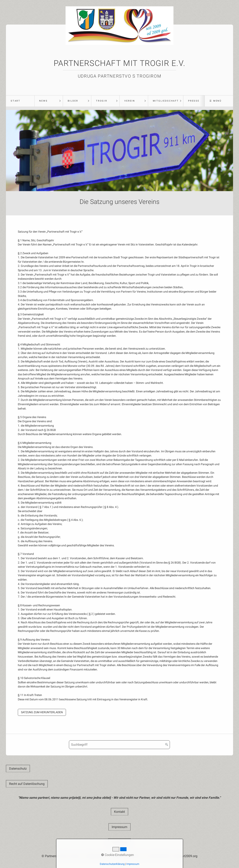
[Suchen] (167, 745)
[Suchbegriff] (119, 745)
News (43, 101)
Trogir (102, 101)
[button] (42, 712)
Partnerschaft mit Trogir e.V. (119, 63)
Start (16, 101)
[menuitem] (20, 101)
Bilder (73, 101)
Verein (130, 101)
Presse (194, 101)
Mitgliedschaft (166, 101)
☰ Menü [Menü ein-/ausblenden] (216, 101)
